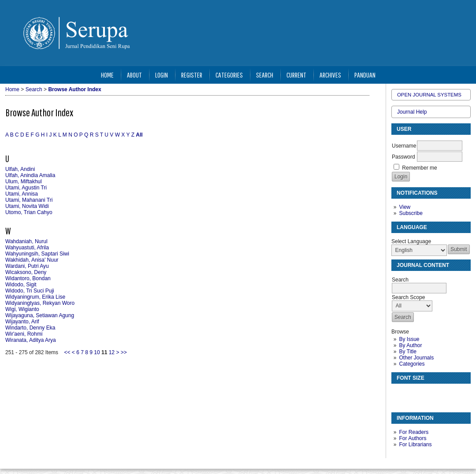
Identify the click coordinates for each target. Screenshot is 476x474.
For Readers (414, 432)
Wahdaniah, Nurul (26, 241)
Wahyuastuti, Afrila (27, 248)
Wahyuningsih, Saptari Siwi (37, 254)
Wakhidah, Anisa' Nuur (32, 260)
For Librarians (415, 444)
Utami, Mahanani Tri (29, 200)
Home (107, 75)
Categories (412, 364)
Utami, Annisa (22, 194)
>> (124, 352)
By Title (407, 352)
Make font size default (413, 394)
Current (296, 75)
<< (67, 352)
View (405, 207)
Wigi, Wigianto (22, 309)
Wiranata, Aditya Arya (31, 340)
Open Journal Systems (429, 95)
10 (97, 352)
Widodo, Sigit (21, 285)
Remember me (419, 168)
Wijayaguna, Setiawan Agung (40, 315)
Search (265, 75)
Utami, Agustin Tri (26, 188)
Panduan (365, 75)
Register (192, 75)
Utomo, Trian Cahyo (29, 212)
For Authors (413, 438)
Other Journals (416, 358)
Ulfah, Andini (20, 169)
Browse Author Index (74, 89)
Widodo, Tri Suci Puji (30, 291)
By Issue (409, 339)
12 (112, 352)
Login (162, 75)
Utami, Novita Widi (27, 206)
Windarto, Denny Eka (30, 328)
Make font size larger (428, 394)
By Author (410, 345)
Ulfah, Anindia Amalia (30, 175)
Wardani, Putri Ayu (27, 266)
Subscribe (411, 213)
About (134, 75)
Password (403, 157)
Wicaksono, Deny (26, 272)
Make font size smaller (399, 394)
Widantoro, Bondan (28, 278)
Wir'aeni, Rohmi (24, 334)
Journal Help (412, 112)
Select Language (411, 241)
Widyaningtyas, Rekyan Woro (40, 303)
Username (404, 146)
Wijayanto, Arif (22, 322)
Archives (330, 75)
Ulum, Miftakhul (24, 181)
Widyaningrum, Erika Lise (35, 297)
